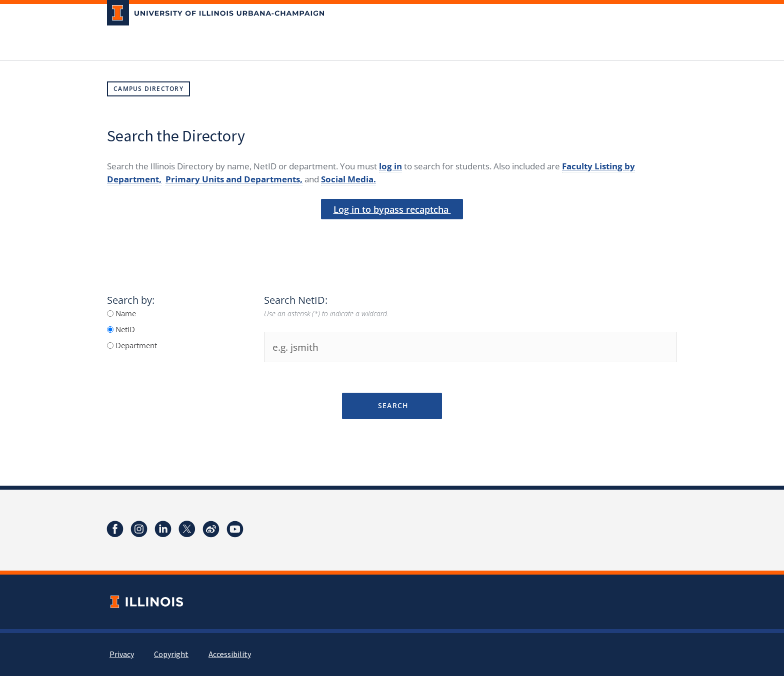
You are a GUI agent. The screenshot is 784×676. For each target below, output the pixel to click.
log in (390, 166)
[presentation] (392, 236)
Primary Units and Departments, (234, 179)
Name (125, 313)
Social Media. (348, 179)
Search (392, 405)
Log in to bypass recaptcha (392, 209)
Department (135, 345)
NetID (124, 329)
